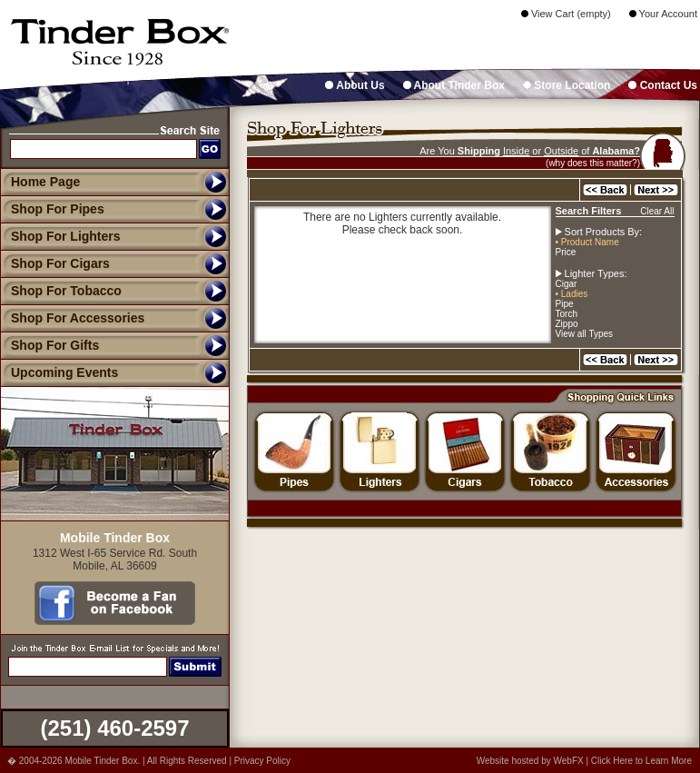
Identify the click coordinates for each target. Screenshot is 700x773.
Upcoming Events (59, 372)
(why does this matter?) (593, 163)
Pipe (565, 304)
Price (566, 252)
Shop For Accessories (72, 318)
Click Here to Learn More (641, 761)
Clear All (657, 211)
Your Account (663, 14)
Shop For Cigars (55, 263)
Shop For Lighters (60, 236)
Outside (561, 151)
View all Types (585, 334)
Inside (516, 151)
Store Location (567, 85)
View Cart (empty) (566, 14)
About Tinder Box (454, 85)
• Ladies (572, 294)
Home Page (45, 182)
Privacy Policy (262, 761)
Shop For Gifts (49, 345)
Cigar (567, 284)
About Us (355, 85)
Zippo (567, 324)
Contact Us (663, 85)
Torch (567, 314)
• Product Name (587, 242)
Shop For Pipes (52, 209)
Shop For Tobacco (61, 291)
